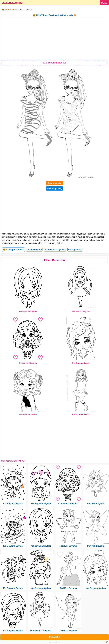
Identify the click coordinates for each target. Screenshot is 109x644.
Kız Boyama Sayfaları (24, 10)
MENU (104, 3)
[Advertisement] (54, 39)
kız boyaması (75, 250)
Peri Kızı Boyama (68, 546)
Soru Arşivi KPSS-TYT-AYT (13, 461)
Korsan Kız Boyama (28, 363)
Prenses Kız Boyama (81, 311)
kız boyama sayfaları (55, 250)
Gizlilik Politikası (54, 643)
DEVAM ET (54, 637)
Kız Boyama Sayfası (28, 311)
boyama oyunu (34, 250)
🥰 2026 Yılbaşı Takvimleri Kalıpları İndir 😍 (54, 15)
